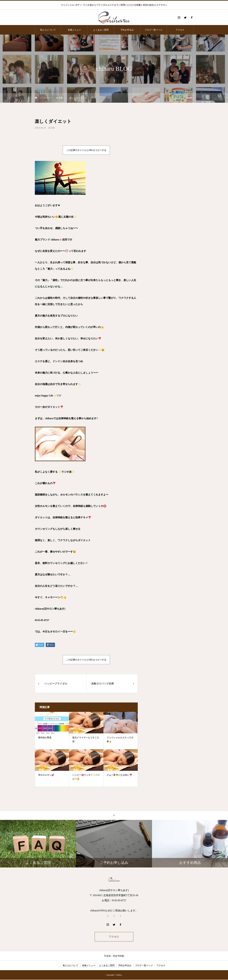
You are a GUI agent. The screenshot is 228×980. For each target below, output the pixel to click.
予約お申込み (127, 30)
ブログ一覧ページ (154, 30)
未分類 (51, 128)
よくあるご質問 (101, 30)
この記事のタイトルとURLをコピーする (86, 150)
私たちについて (48, 30)
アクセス (180, 30)
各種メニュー (74, 30)
